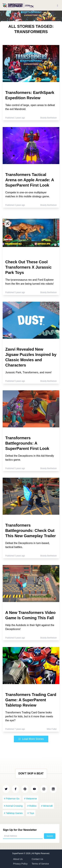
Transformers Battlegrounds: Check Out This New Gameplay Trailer (31, 531)
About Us (18, 859)
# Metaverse (31, 799)
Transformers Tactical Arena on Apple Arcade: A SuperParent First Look (30, 180)
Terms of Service (40, 864)
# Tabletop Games (13, 813)
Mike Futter (52, 729)
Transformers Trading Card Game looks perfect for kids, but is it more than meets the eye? (29, 716)
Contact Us (37, 859)
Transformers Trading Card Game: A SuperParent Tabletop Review (31, 700)
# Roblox (32, 806)
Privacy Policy (20, 864)
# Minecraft (47, 806)
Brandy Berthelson (49, 118)
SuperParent (18, 853)
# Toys (31, 813)
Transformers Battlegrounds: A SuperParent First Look (27, 443)
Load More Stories (31, 739)
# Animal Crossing (13, 806)
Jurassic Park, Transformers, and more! (28, 372)
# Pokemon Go (12, 799)
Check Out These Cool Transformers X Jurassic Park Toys (28, 267)
